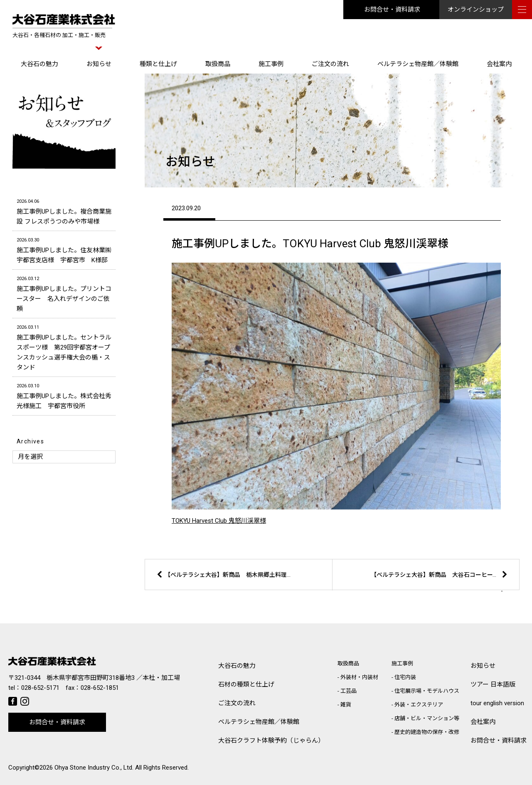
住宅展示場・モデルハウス (427, 691)
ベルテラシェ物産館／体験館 (418, 64)
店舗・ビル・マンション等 (427, 718)
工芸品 (349, 691)
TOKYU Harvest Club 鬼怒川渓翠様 (219, 521)
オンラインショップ (476, 10)
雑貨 (346, 705)
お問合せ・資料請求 (392, 10)
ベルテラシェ (259, 722)
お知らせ (99, 64)
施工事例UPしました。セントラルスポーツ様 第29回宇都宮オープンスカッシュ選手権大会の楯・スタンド (64, 347)
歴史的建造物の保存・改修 (427, 732)
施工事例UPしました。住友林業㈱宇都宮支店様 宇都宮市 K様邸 (64, 250)
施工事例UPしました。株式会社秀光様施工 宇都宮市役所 (64, 395)
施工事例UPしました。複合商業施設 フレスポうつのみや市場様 (64, 211)
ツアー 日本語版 (493, 684)
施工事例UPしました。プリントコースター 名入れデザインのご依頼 (64, 293)
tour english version (497, 703)
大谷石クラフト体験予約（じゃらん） (271, 741)
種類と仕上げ (158, 64)
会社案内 (499, 64)
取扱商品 (218, 64)
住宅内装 (405, 677)
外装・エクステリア (419, 705)
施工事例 (271, 64)
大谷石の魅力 (39, 64)
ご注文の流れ (330, 64)
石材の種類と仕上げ (246, 684)
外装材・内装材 (359, 677)
